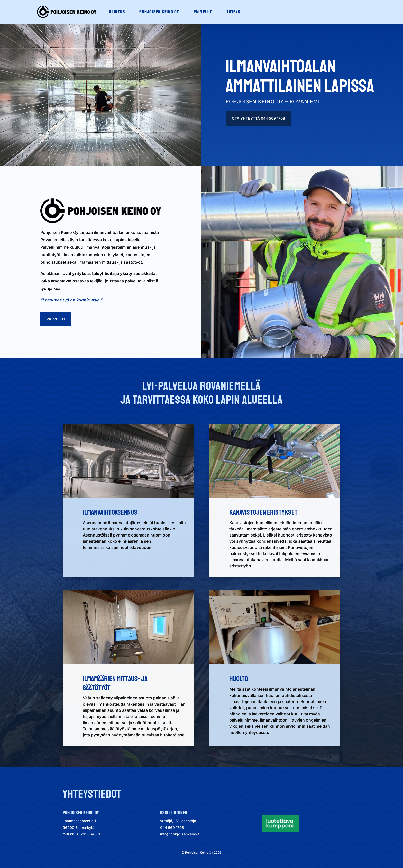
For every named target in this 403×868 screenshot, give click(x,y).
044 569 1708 (172, 828)
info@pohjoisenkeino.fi (180, 834)
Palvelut (56, 319)
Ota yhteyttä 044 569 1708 (258, 118)
